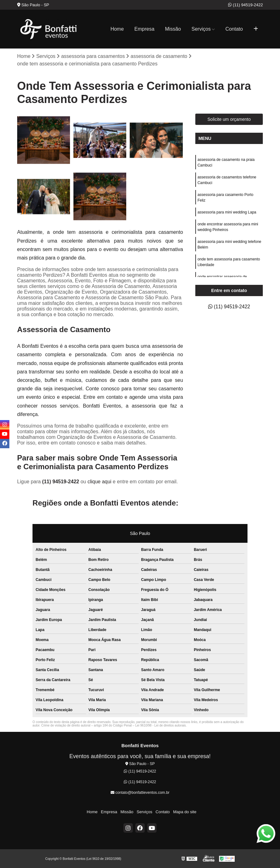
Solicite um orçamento (229, 119)
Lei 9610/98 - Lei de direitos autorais (161, 725)
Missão (173, 29)
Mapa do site (184, 812)
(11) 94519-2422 (245, 5)
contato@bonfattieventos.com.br (140, 793)
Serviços (201, 29)
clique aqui (100, 482)
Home (117, 29)
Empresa (144, 29)
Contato (234, 29)
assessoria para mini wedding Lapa (227, 212)
